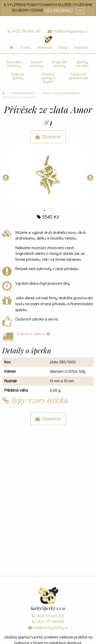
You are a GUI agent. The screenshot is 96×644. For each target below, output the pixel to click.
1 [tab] (45, 210)
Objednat (48, 137)
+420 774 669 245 (24, 31)
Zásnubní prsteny (14, 64)
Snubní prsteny (37, 64)
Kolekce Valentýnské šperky (61, 93)
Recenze (45, 47)
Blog (63, 47)
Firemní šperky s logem (48, 78)
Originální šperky (59, 64)
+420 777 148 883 (48, 622)
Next (90, 178)
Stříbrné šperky (18, 76)
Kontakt (81, 47)
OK (80, 10)
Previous (6, 178)
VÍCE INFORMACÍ (59, 10)
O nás (25, 47)
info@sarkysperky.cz (68, 31)
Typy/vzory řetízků (35, 400)
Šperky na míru (82, 64)
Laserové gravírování (79, 76)
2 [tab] (51, 210)
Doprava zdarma (33, 334)
